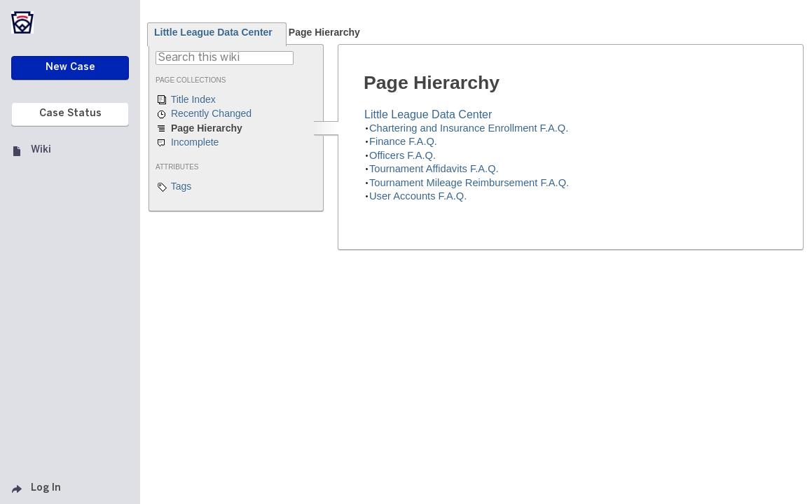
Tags (173, 187)
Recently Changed (204, 114)
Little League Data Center (213, 32)
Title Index (186, 100)
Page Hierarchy (324, 32)
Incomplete (187, 143)
